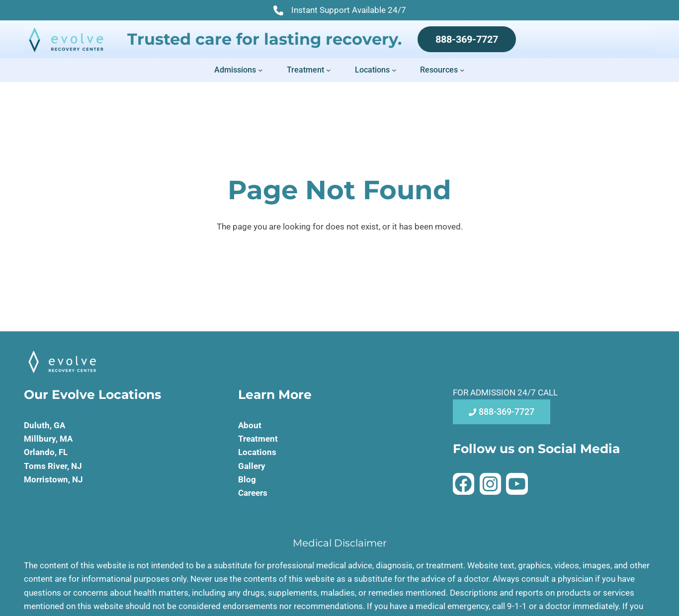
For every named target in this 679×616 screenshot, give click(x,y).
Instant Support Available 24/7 (340, 11)
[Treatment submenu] (329, 70)
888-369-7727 (467, 39)
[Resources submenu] (462, 70)
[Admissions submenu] (260, 70)
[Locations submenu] (394, 70)
